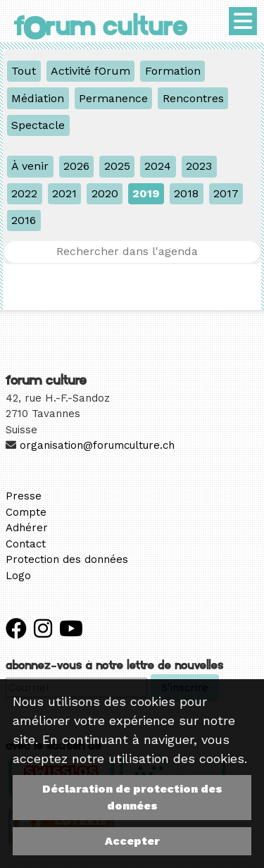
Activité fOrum (90, 71)
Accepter (132, 841)
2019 (146, 193)
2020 (105, 193)
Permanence (113, 98)
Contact (26, 544)
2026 (76, 166)
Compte (26, 512)
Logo (18, 576)
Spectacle (38, 125)
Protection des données (67, 559)
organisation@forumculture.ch (97, 445)
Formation (173, 71)
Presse (24, 496)
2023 (199, 166)
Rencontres (193, 98)
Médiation (38, 98)
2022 (24, 193)
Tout (24, 71)
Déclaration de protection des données (132, 797)
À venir (30, 166)
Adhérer (27, 528)
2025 (117, 166)
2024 (158, 166)
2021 (64, 193)
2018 (186, 193)
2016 (24, 220)
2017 (226, 193)
